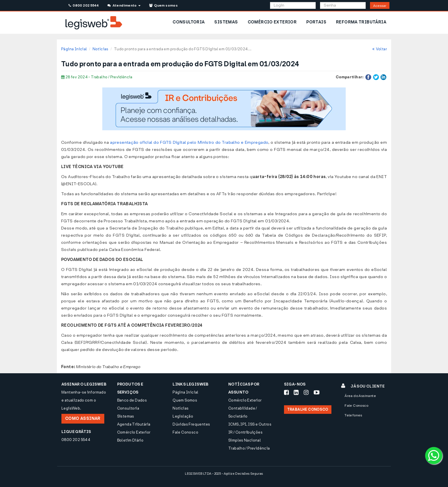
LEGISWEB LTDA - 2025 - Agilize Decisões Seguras (224, 474)
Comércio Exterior (134, 432)
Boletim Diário (130, 440)
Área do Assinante (360, 396)
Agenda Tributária (134, 424)
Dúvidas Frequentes (191, 424)
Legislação (183, 416)
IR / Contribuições (245, 432)
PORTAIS (316, 22)
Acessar (380, 6)
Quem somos (163, 5)
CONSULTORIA (189, 22)
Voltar (380, 49)
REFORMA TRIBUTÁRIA (361, 22)
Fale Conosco (185, 432)
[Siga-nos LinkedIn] (296, 392)
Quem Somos (185, 400)
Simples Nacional (245, 440)
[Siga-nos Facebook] (286, 392)
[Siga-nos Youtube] (317, 392)
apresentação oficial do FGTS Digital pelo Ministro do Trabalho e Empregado (189, 142)
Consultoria (128, 408)
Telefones (353, 415)
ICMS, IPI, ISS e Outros (250, 424)
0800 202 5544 (84, 5)
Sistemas (126, 416)
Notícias (101, 49)
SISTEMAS (226, 22)
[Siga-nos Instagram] (306, 392)
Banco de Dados (132, 400)
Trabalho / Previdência (249, 448)
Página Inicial (74, 49)
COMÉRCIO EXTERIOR (272, 22)
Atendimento (124, 5)
